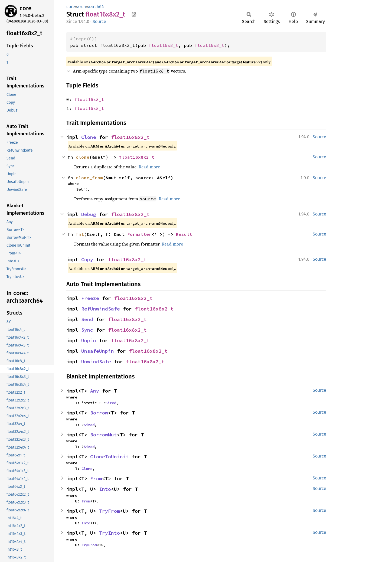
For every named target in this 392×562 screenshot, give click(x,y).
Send (87, 319)
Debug (89, 214)
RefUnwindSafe (101, 309)
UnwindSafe (96, 362)
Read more (149, 167)
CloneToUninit (110, 457)
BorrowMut (104, 435)
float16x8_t (164, 45)
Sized (111, 403)
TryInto (110, 533)
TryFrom (110, 511)
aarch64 (96, 7)
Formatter (139, 234)
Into (105, 489)
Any (95, 391)
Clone (89, 137)
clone (83, 157)
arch (81, 7)
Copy (87, 259)
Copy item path (134, 14)
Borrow (99, 413)
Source (99, 22)
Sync (87, 330)
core (25, 8)
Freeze (90, 298)
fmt (80, 234)
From (96, 478)
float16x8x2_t (130, 137)
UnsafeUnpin (98, 351)
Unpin (89, 340)
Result (184, 234)
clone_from (89, 178)
